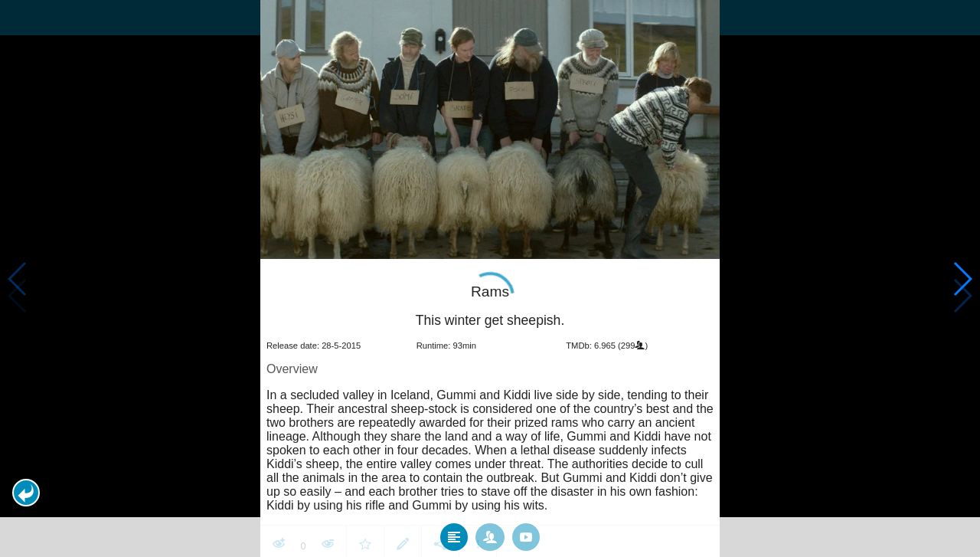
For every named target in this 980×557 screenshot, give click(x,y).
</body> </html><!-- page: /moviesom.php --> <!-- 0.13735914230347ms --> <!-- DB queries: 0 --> (490, 278)
